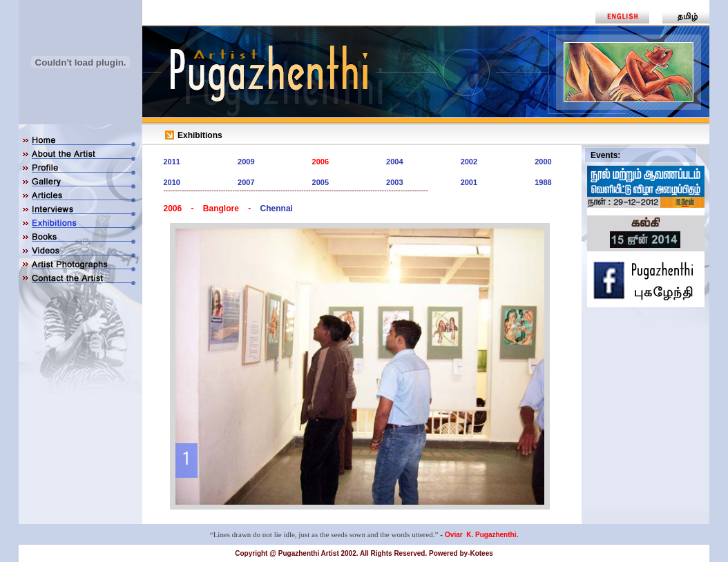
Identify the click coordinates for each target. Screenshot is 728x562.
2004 (394, 162)
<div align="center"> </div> (360, 366)
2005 (320, 182)
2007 (246, 182)
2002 (469, 162)
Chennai (277, 209)
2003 (394, 182)
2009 (246, 162)
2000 (543, 162)
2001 (469, 182)
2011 (172, 162)
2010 (172, 182)
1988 (543, 182)
